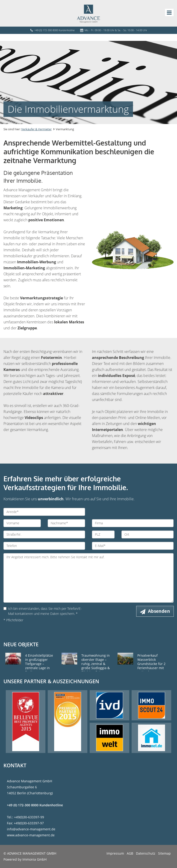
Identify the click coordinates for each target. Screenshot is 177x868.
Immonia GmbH (34, 859)
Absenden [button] (159, 611)
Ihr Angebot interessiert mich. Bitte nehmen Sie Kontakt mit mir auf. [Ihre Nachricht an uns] (88, 578)
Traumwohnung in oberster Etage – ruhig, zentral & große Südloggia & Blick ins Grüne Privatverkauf (96, 666)
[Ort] (147, 534)
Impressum (115, 853)
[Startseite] (88, 13)
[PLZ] (103, 534)
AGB (130, 853)
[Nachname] (66, 523)
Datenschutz (146, 853)
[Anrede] (44, 512)
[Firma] (133, 523)
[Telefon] (44, 546)
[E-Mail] (133, 546)
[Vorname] (22, 523)
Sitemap (164, 853)
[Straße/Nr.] (44, 534)
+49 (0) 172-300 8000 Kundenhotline (55, 30)
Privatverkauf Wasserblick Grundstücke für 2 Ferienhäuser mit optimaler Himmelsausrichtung (153, 666)
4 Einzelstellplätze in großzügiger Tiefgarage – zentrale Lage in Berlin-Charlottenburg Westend (39, 668)
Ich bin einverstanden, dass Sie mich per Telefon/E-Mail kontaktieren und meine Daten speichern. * (43, 611)
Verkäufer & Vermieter (36, 129)
